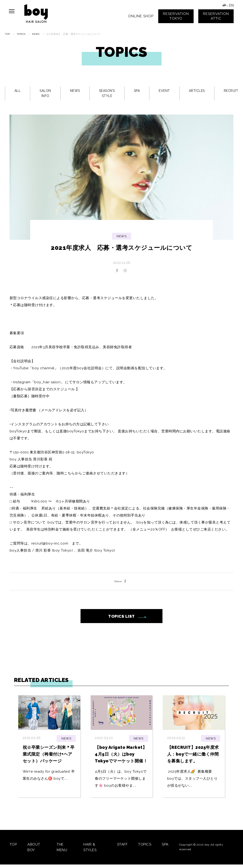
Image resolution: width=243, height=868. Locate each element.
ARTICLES (197, 91)
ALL (18, 91)
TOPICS (145, 844)
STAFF (122, 844)
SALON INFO (45, 93)
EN (231, 5)
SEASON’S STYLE (107, 93)
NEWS (75, 91)
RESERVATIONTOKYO (176, 16)
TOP (13, 844)
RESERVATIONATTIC (216, 16)
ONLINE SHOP (141, 16)
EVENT (164, 91)
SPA (137, 91)
